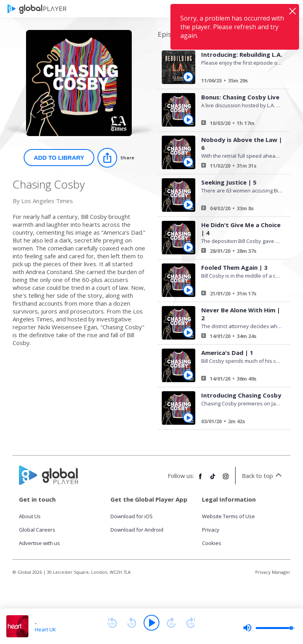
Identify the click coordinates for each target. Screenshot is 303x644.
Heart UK (45, 629)
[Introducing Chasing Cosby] (239, 422)
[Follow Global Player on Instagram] (226, 480)
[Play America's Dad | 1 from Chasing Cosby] (188, 375)
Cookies (212, 543)
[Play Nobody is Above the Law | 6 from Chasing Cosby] (188, 162)
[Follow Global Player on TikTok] (213, 480)
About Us (30, 516)
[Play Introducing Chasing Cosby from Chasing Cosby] (188, 418)
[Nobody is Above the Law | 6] (239, 167)
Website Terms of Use (228, 516)
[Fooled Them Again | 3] (239, 295)
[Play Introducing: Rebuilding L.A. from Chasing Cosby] (188, 77)
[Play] (151, 623)
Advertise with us (39, 543)
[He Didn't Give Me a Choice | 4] (239, 252)
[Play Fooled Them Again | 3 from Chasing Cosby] (188, 290)
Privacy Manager (273, 572)
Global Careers (37, 530)
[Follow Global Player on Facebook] (200, 480)
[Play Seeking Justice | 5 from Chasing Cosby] (188, 205)
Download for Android (137, 530)
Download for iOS (132, 516)
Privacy (211, 530)
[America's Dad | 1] (239, 380)
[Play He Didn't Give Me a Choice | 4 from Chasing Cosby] (188, 247)
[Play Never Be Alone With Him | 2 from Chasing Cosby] (188, 332)
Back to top (263, 476)
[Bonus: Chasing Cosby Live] (239, 124)
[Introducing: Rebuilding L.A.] (239, 82)
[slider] (269, 628)
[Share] (116, 158)
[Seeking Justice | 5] (239, 209)
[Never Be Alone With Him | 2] (239, 337)
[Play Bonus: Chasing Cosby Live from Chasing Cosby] (188, 119)
